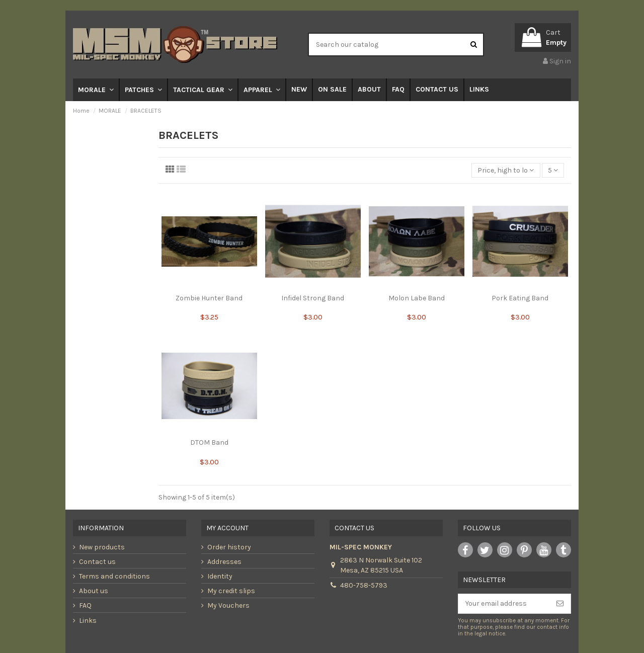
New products (102, 547)
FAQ (85, 605)
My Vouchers (228, 605)
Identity (220, 576)
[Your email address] (504, 604)
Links (88, 621)
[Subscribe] (560, 604)
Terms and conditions (114, 576)
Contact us (97, 562)
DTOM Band (209, 442)
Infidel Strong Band (313, 298)
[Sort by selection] (506, 170)
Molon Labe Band (417, 298)
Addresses (224, 562)
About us (94, 591)
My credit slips (231, 591)
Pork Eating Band (520, 298)
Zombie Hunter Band (209, 298)
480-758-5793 (364, 585)
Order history (229, 547)
